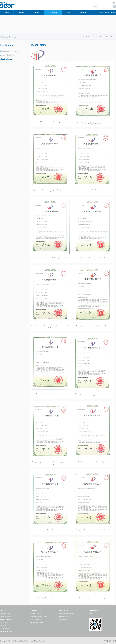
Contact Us (83, 13)
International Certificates (9, 51)
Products (36, 13)
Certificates (101, 37)
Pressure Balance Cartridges (38, 617)
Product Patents (6, 59)
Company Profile (5, 614)
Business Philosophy (6, 620)
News (68, 13)
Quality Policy (4, 623)
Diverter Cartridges (35, 620)
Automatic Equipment (7, 632)
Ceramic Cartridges (35, 614)
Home (7, 13)
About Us (21, 13)
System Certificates (7, 55)
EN (115, 3)
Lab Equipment (5, 629)
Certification (53, 13)
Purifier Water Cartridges (37, 623)
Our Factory (4, 626)
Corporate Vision (5, 617)
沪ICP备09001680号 (110, 641)
